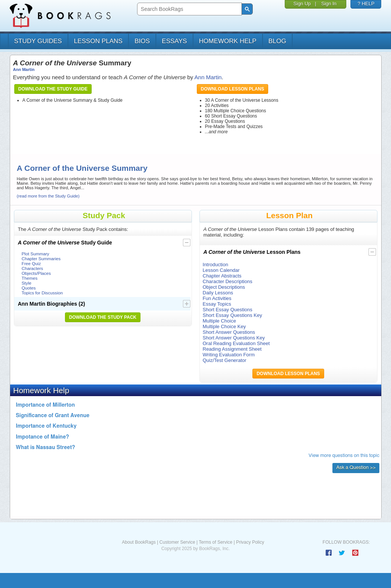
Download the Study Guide (53, 89)
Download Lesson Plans (233, 89)
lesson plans (98, 41)
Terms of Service (215, 542)
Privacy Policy (250, 542)
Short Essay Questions (228, 310)
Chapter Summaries (41, 259)
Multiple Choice (220, 321)
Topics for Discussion (42, 293)
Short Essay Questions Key (232, 315)
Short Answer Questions (229, 332)
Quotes (29, 288)
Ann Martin (24, 69)
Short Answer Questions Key (234, 338)
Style (27, 283)
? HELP (366, 4)
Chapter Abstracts (222, 276)
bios (142, 41)
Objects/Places (36, 273)
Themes (30, 278)
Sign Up (302, 4)
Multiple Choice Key (224, 326)
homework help (228, 41)
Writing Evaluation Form (229, 355)
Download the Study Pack (103, 317)
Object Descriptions (224, 287)
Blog (277, 41)
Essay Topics (217, 304)
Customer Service (177, 542)
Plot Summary (35, 254)
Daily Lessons (218, 293)
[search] (189, 9)
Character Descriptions (228, 281)
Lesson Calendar (221, 270)
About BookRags (139, 542)
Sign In (329, 4)
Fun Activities (217, 298)
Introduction (216, 265)
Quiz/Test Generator (225, 360)
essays (174, 41)
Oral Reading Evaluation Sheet (236, 343)
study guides (38, 41)
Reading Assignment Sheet (232, 349)
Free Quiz (31, 263)
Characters (32, 268)
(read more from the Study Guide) (48, 196)
